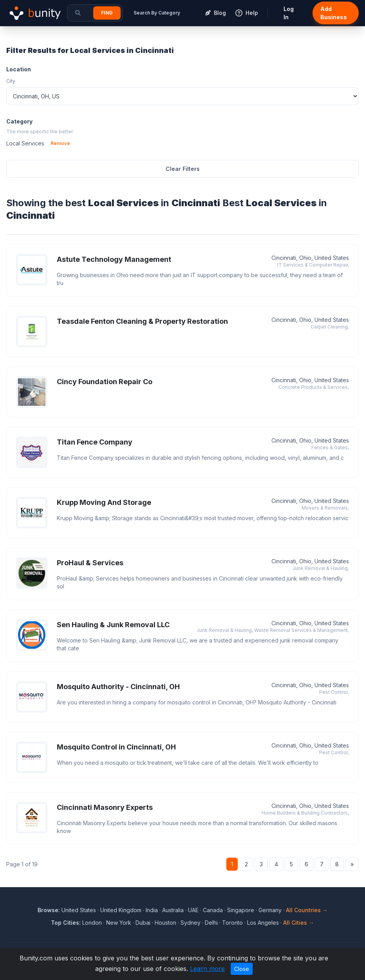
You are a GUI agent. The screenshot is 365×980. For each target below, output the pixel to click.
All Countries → (307, 910)
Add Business (334, 13)
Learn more (207, 969)
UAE (193, 910)
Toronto (232, 923)
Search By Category (157, 13)
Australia (173, 910)
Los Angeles (263, 923)
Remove (60, 143)
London (92, 923)
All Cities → (299, 923)
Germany (270, 910)
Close (242, 969)
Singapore (241, 910)
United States (79, 910)
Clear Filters (183, 169)
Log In (289, 13)
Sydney (191, 923)
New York (119, 923)
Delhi (211, 923)
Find (107, 13)
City (11, 81)
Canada (213, 910)
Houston (165, 923)
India (152, 910)
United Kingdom (121, 910)
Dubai (143, 923)
